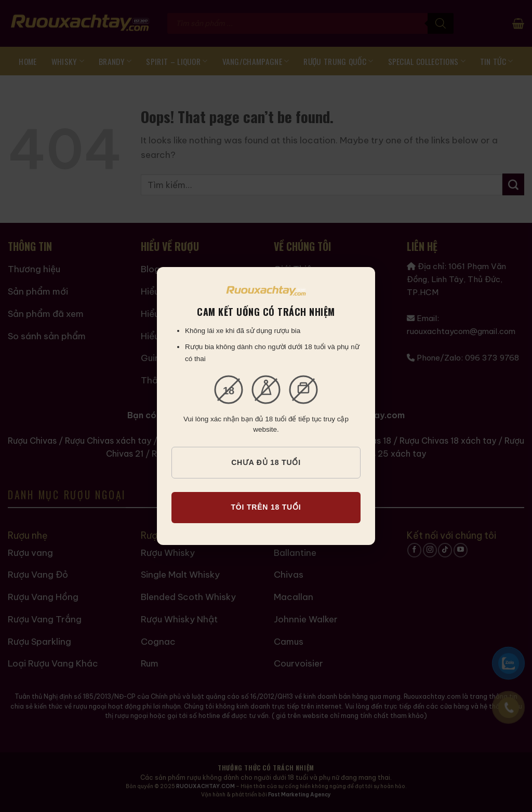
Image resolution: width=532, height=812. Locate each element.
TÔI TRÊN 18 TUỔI (266, 507)
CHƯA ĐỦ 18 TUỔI (266, 462)
